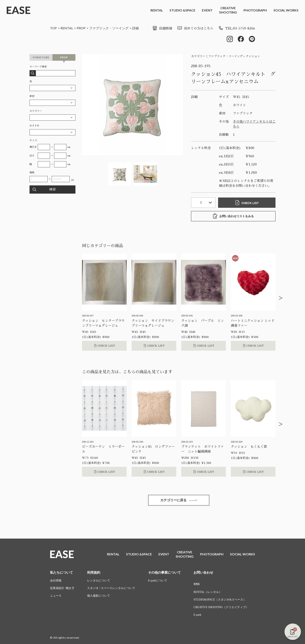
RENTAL (157, 10)
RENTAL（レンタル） (208, 592)
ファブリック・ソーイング (109, 28)
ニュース (56, 596)
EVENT (207, 10)
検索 (52, 190)
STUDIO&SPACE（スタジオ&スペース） (220, 600)
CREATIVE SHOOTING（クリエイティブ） (221, 607)
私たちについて (61, 573)
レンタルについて (99, 581)
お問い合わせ (203, 573)
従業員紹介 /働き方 (62, 588)
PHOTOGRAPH (255, 10)
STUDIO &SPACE (182, 10)
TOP (53, 28)
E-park (197, 615)
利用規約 (94, 573)
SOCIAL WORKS (286, 10)
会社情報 (56, 581)
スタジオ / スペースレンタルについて (111, 588)
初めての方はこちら (195, 29)
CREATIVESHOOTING (228, 10)
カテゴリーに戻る (179, 500)
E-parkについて (158, 581)
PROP (81, 28)
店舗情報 (162, 29)
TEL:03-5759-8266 (237, 29)
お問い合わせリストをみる (233, 216)
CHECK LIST (247, 203)
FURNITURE (41, 57)
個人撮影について (99, 596)
